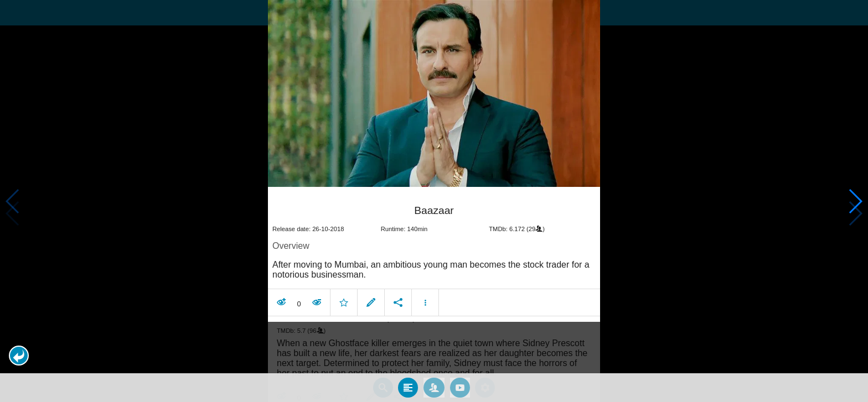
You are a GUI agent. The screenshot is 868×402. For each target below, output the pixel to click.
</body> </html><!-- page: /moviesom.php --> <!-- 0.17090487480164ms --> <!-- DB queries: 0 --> (434, 201)
